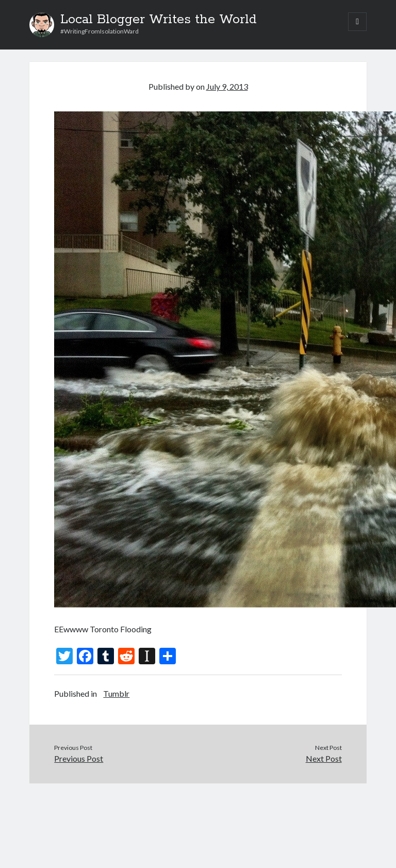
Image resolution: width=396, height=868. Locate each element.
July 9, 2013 (227, 86)
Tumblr (116, 693)
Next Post (324, 758)
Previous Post (79, 758)
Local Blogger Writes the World (159, 20)
